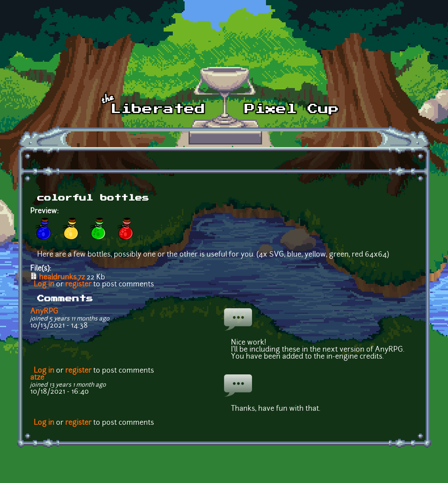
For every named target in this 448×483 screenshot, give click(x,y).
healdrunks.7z (62, 278)
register (78, 285)
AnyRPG (44, 312)
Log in (44, 285)
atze (37, 378)
